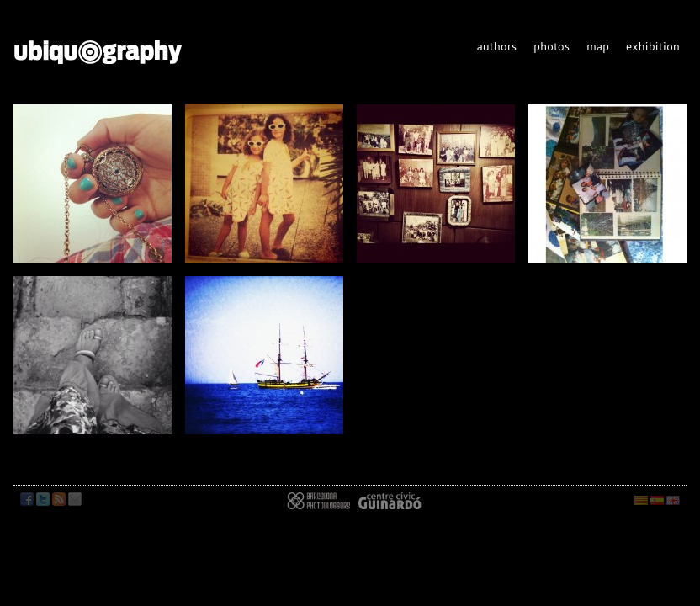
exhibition (653, 46)
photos (552, 46)
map (598, 46)
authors (497, 46)
